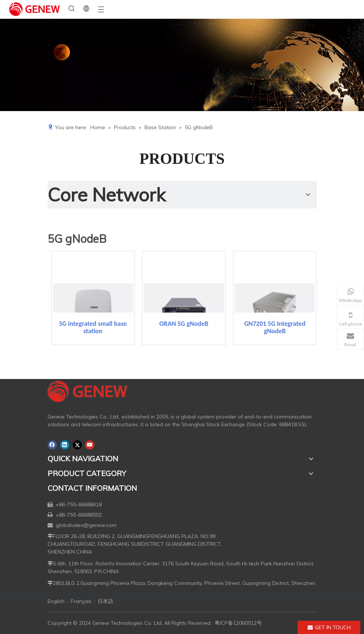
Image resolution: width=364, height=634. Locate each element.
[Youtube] (90, 445)
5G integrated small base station (93, 327)
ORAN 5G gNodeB (184, 324)
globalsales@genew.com (86, 525)
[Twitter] (77, 445)
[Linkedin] (65, 445)
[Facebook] (52, 445)
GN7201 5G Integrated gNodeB (275, 327)
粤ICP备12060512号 (238, 623)
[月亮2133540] (182, 65)
